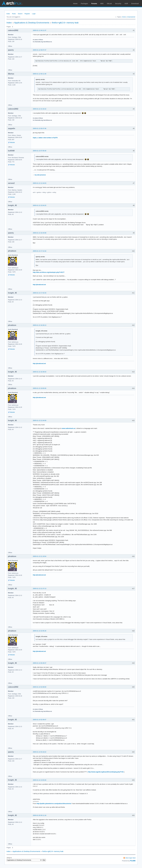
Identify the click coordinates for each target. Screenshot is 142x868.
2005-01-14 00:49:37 (40, 663)
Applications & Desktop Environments (32, 23)
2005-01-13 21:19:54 (40, 556)
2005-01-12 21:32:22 (40, 109)
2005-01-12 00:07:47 (40, 50)
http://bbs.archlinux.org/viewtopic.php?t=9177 (49, 272)
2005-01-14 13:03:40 (40, 780)
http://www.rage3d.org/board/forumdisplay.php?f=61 (106, 772)
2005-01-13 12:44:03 (40, 183)
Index (8, 14)
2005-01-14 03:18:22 (40, 752)
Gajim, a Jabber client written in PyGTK (45, 138)
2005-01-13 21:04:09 (40, 420)
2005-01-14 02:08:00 (40, 687)
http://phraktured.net (39, 285)
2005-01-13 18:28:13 (40, 325)
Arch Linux (12, 3)
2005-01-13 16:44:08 (40, 233)
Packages (84, 4)
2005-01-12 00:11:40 (40, 74)
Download (135, 4)
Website (12, 142)
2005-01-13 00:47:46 (40, 128)
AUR (126, 4)
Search (20, 14)
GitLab (109, 4)
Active (124, 17)
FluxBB (133, 861)
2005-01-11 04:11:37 (40, 30)
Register (27, 14)
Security (118, 4)
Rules (14, 14)
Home (75, 4)
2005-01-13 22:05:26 (40, 631)
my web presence (40, 175)
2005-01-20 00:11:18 (40, 815)
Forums (94, 4)
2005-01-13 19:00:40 (40, 388)
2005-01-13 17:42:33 (40, 293)
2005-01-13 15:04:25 (40, 205)
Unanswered (131, 17)
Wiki (102, 4)
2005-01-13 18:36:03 (40, 372)
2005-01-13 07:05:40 (40, 151)
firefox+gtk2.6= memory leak (65, 23)
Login (34, 14)
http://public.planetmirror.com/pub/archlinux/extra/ (54, 804)
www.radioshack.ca (68, 428)
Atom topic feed (130, 858)
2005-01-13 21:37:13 (40, 589)
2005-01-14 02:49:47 (40, 720)
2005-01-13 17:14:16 (40, 251)
